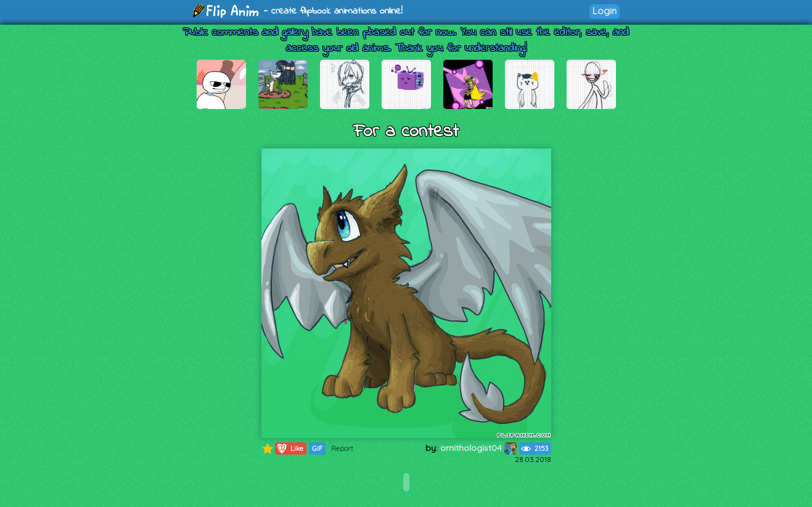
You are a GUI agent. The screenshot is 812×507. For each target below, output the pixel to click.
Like (289, 448)
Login (605, 11)
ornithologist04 (478, 448)
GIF (317, 448)
